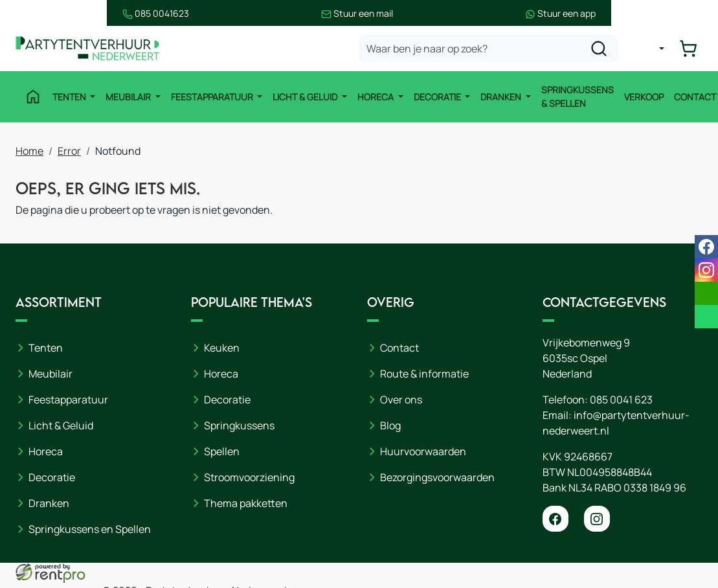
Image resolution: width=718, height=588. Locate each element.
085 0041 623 (621, 400)
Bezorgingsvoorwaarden (437, 477)
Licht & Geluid (303, 97)
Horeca (373, 97)
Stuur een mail (357, 13)
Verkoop (641, 97)
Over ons (401, 400)
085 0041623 (49, 13)
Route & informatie (424, 374)
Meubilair (127, 97)
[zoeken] (603, 49)
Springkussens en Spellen (90, 529)
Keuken (222, 348)
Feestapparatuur (210, 97)
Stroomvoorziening (249, 477)
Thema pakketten (246, 503)
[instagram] (597, 519)
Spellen (222, 451)
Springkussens (239, 425)
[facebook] (555, 519)
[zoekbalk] (493, 49)
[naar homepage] (93, 50)
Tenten (67, 97)
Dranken (499, 97)
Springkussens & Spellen (574, 97)
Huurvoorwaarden (423, 451)
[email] (706, 293)
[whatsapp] (706, 317)
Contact (692, 97)
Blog (390, 425)
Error (69, 150)
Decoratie (435, 97)
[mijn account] (656, 49)
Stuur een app (667, 13)
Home (29, 150)
